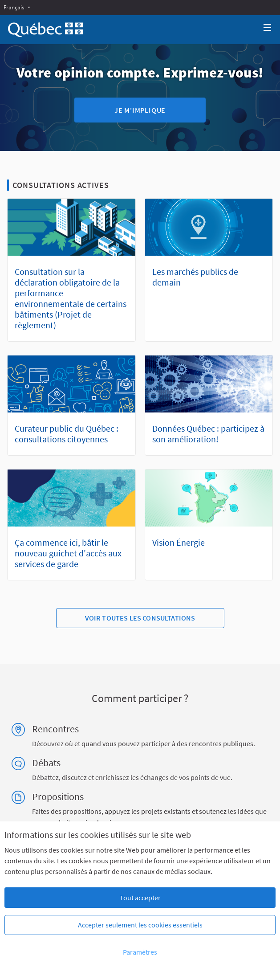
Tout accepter (140, 898)
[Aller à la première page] (45, 30)
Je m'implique (140, 110)
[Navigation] (268, 28)
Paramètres (140, 952)
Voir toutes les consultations (140, 618)
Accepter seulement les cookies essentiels (140, 925)
